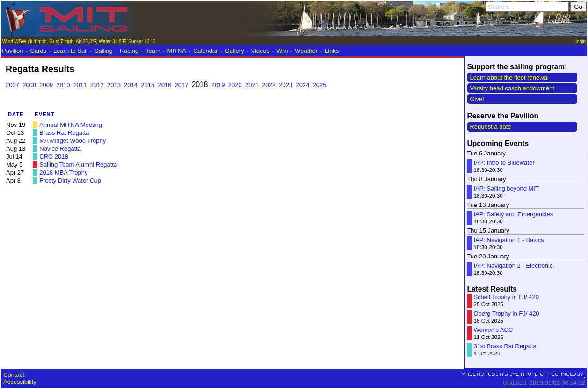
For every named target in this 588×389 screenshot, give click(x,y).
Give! (477, 99)
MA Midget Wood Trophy (73, 141)
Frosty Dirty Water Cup (70, 180)
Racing (129, 51)
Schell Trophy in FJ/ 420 (506, 297)
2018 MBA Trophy (63, 172)
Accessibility (20, 382)
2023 (286, 85)
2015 (148, 85)
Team (153, 51)
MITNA (177, 51)
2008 (29, 85)
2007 (12, 85)
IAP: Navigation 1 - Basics (508, 240)
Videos (261, 51)
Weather (306, 51)
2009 (46, 85)
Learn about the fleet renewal (509, 77)
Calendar (206, 51)
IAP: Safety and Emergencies (513, 214)
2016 (164, 85)
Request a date (490, 127)
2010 (63, 85)
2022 (269, 85)
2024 (302, 85)
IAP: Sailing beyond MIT (506, 188)
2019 (218, 85)
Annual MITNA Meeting (71, 125)
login (581, 41)
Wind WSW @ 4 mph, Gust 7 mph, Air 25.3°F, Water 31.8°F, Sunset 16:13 (79, 41)
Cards (38, 51)
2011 (80, 85)
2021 (252, 85)
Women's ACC (493, 330)
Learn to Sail (70, 51)
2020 (235, 85)
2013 (114, 85)
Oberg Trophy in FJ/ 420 (506, 313)
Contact (14, 375)
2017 (182, 85)
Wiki (282, 51)
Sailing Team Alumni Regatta (78, 165)
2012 (97, 85)
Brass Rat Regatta (64, 133)
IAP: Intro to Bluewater (504, 163)
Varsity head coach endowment (512, 88)
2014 (131, 85)
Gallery (234, 51)
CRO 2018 (54, 157)
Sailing (104, 51)
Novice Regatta (60, 149)
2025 (320, 85)
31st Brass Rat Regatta (505, 346)
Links (332, 51)
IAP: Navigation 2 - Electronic (513, 266)
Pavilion (13, 51)
